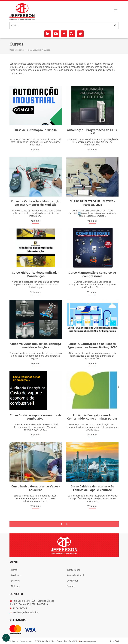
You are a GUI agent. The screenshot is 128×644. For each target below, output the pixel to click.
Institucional (73, 569)
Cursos (47, 50)
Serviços (37, 50)
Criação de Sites (49, 640)
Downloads (73, 580)
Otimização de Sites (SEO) (67, 640)
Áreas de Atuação (76, 574)
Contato (71, 585)
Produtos (16, 574)
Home (28, 50)
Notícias (15, 585)
